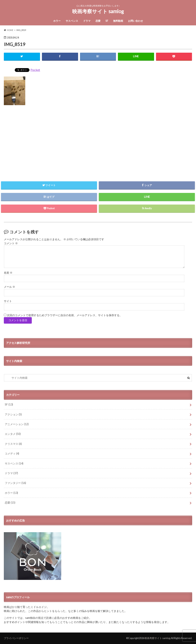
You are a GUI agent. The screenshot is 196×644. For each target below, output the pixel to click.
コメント (11, 243)
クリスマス (13, 444)
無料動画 (118, 21)
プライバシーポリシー (16, 638)
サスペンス (72, 21)
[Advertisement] (98, 141)
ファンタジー (15, 483)
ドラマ (87, 21)
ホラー (57, 21)
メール (9, 287)
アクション (13, 414)
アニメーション (17, 424)
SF (107, 21)
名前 (8, 273)
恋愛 (98, 21)
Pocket (35, 70)
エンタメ (13, 434)
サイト (8, 301)
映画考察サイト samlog (98, 11)
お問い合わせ (136, 21)
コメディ (12, 453)
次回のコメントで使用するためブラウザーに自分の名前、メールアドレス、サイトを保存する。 (65, 315)
